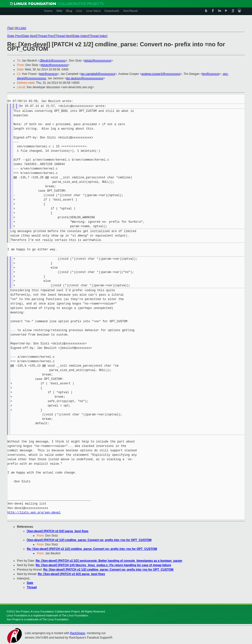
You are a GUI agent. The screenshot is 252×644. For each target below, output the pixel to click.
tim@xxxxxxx (211, 74)
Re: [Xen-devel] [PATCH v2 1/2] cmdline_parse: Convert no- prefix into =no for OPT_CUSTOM (92, 549)
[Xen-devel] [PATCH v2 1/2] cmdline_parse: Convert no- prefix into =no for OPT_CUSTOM (89, 540)
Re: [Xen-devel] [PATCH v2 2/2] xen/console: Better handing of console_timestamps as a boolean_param (109, 561)
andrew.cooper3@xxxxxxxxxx (161, 74)
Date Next (29, 36)
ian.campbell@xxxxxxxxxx (98, 74)
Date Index (80, 36)
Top (10, 28)
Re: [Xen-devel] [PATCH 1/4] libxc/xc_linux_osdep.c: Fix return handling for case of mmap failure (103, 565)
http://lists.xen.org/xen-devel (34, 513)
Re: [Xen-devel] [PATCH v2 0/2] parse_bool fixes (71, 574)
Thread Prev (46, 36)
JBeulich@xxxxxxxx (53, 61)
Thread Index (98, 36)
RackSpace (77, 633)
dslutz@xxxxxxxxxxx (98, 61)
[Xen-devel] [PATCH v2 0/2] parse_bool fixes (58, 531)
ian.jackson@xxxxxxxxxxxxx (85, 78)
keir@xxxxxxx (48, 74)
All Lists (20, 28)
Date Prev (14, 36)
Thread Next (63, 36)
